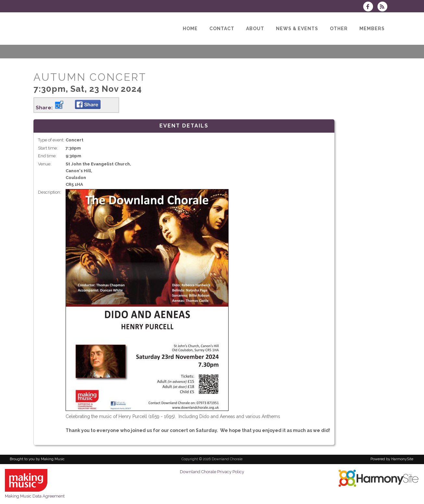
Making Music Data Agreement (35, 496)
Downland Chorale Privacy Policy (212, 472)
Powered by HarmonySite (392, 459)
